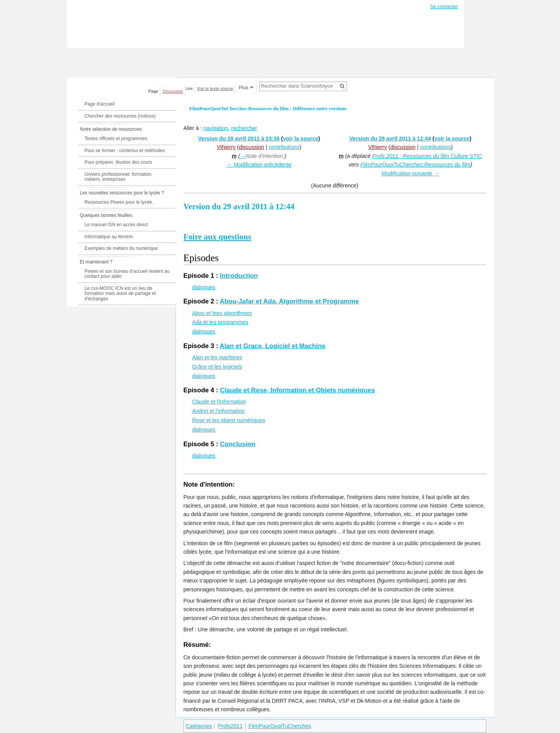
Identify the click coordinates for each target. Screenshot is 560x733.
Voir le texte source (215, 88)
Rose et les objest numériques (229, 420)
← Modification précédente (259, 165)
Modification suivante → (410, 173)
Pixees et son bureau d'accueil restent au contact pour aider (127, 274)
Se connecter (444, 7)
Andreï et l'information (218, 411)
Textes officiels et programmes (116, 139)
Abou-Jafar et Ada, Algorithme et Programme (289, 301)
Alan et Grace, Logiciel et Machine (272, 346)
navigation (216, 128)
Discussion (173, 91)
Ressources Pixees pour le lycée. (119, 202)
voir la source (301, 139)
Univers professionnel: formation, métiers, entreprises (119, 177)
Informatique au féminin (109, 237)
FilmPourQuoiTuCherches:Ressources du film (415, 165)
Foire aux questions (218, 237)
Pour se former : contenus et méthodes (125, 151)
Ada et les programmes (220, 322)
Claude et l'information (219, 402)
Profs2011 (230, 726)
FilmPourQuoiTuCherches (280, 726)
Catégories (199, 726)
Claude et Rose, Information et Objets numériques (297, 390)
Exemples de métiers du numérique (121, 248)
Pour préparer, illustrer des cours (118, 162)
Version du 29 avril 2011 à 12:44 (390, 139)
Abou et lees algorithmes (222, 313)
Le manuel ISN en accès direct (116, 225)
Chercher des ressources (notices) (120, 116)
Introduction (239, 276)
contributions (284, 147)
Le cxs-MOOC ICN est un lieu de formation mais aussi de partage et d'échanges (120, 294)
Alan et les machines (217, 357)
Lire (189, 88)
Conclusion (238, 444)
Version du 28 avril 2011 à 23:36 (239, 139)
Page (153, 91)
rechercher (244, 128)
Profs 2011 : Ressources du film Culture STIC (427, 156)
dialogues (204, 287)
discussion (251, 147)
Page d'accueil (100, 104)
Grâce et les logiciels (217, 367)
